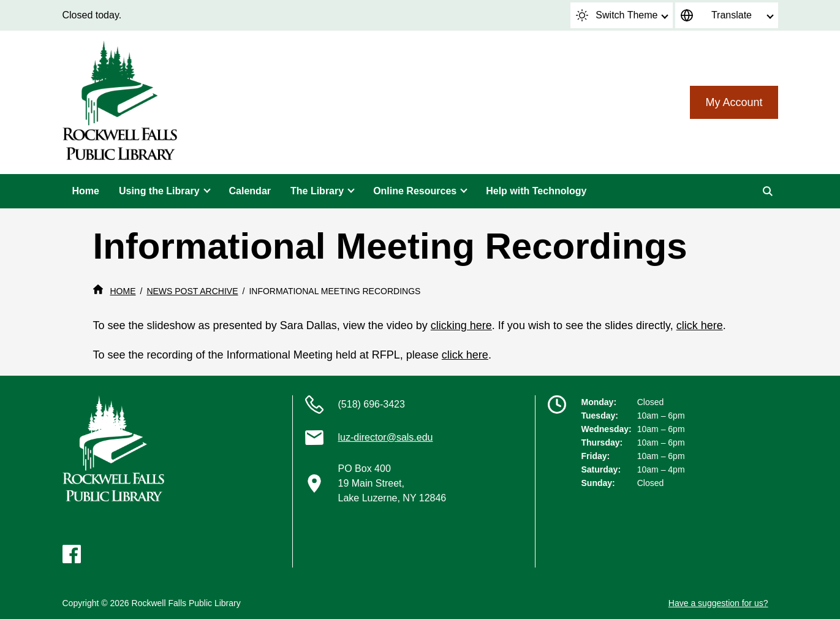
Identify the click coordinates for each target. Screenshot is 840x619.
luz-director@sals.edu (386, 437)
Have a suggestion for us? (718, 603)
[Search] (768, 191)
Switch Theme (617, 15)
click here (700, 325)
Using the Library (159, 191)
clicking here (461, 325)
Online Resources (415, 191)
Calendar (250, 191)
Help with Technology (536, 191)
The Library (317, 191)
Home (86, 191)
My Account (734, 102)
